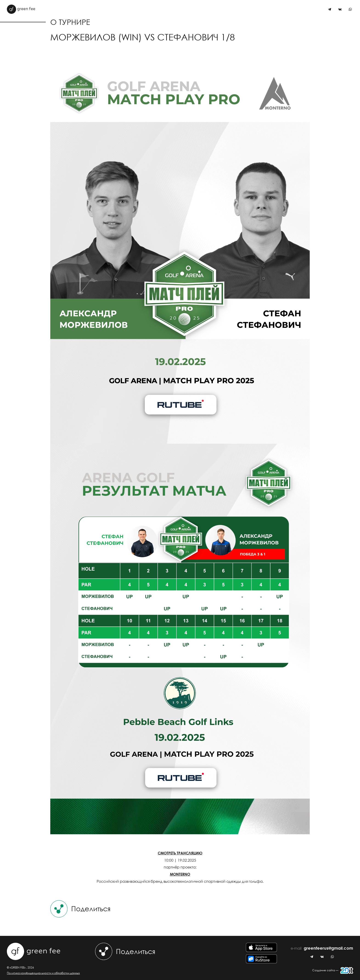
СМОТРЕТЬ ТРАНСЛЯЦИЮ (180, 853)
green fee (21, 9)
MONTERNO (180, 874)
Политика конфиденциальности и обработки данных (43, 973)
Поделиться (80, 909)
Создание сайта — (333, 970)
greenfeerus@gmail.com (328, 948)
